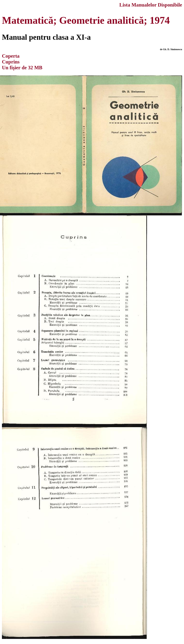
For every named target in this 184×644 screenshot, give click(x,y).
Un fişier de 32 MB (22, 67)
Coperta (11, 56)
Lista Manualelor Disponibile (151, 5)
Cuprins (11, 62)
